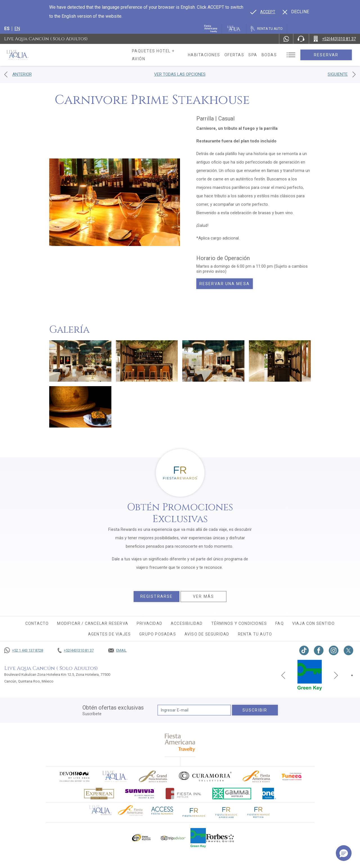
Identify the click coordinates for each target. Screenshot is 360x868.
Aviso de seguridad (207, 634)
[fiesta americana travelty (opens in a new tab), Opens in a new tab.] (180, 743)
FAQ (280, 623)
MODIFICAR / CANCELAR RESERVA (93, 623)
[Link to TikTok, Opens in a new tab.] (304, 650)
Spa (258, 55)
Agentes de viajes (109, 634)
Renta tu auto (255, 634)
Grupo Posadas (158, 634)
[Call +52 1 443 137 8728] (24, 650)
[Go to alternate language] (263, 12)
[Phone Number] (301, 39)
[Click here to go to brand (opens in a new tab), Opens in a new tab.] (74, 776)
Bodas (275, 55)
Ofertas (240, 55)
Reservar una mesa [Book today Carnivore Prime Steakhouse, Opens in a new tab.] (225, 284)
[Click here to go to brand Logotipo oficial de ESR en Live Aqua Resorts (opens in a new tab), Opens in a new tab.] (141, 838)
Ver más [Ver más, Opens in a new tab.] (203, 596)
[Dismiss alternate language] (296, 12)
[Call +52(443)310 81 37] (335, 39)
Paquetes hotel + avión (161, 57)
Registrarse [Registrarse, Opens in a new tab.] (157, 596)
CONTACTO (37, 623)
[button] (344, 853)
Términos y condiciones (239, 623)
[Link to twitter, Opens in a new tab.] (348, 650)
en (17, 29)
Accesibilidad (187, 623)
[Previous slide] (283, 675)
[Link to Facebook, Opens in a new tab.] (319, 650)
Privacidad (149, 623)
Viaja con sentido (313, 623)
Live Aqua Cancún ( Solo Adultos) (46, 39)
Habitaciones (210, 55)
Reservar (329, 55)
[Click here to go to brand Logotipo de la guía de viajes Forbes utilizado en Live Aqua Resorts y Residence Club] (220, 838)
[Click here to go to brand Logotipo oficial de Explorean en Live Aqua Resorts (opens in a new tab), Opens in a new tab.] (99, 794)
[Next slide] (336, 675)
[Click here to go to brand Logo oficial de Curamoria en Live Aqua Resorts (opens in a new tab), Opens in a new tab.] (205, 777)
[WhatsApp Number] (286, 39)
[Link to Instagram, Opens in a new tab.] (334, 650)
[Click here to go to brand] (115, 776)
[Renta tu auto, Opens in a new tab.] (267, 29)
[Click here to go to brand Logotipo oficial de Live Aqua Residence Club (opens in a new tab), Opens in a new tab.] (100, 810)
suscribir (255, 710)
